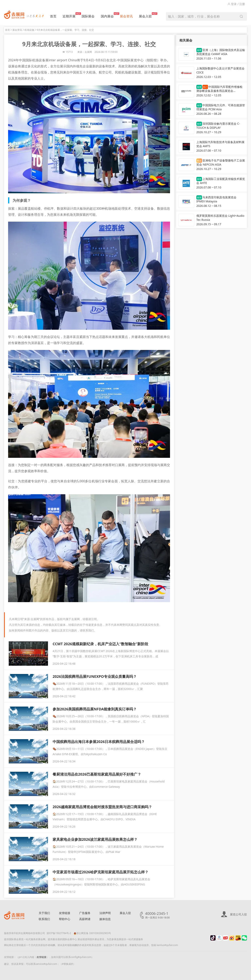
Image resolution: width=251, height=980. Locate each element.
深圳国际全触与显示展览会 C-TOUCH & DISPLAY (218, 126)
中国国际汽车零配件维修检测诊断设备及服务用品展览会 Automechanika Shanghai (219, 89)
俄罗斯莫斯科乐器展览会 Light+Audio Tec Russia (220, 218)
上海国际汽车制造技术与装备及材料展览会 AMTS (220, 144)
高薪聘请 (85, 919)
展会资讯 (126, 16)
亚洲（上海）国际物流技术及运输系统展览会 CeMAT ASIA (221, 52)
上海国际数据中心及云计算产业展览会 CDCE (220, 70)
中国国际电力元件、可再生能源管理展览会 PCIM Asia (221, 107)
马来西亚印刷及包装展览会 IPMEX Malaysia (216, 199)
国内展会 (107, 15)
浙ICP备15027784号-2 (59, 933)
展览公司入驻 (238, 914)
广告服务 (85, 913)
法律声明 (105, 913)
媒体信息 (105, 919)
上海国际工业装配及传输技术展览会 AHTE (221, 181)
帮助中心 (65, 919)
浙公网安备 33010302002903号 (92, 933)
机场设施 (29, 30)
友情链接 (65, 913)
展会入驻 (145, 15)
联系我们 (44, 919)
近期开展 (69, 15)
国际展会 (88, 16)
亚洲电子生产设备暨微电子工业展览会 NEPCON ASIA (221, 162)
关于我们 (44, 913)
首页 (53, 16)
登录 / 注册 (236, 4)
